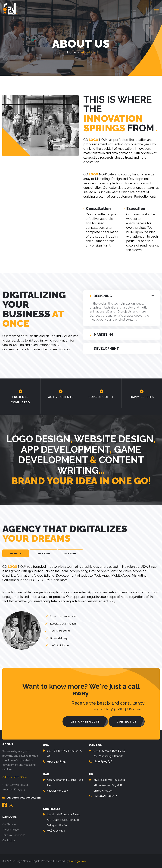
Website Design (114, 439)
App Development (65, 449)
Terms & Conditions (14, 835)
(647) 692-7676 (103, 761)
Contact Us (9, 840)
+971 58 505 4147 (58, 791)
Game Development (80, 455)
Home (72, 52)
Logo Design (38, 439)
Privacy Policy (11, 830)
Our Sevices (9, 824)
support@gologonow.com (24, 798)
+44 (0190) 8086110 (105, 796)
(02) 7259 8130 (56, 831)
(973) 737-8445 (56, 761)
